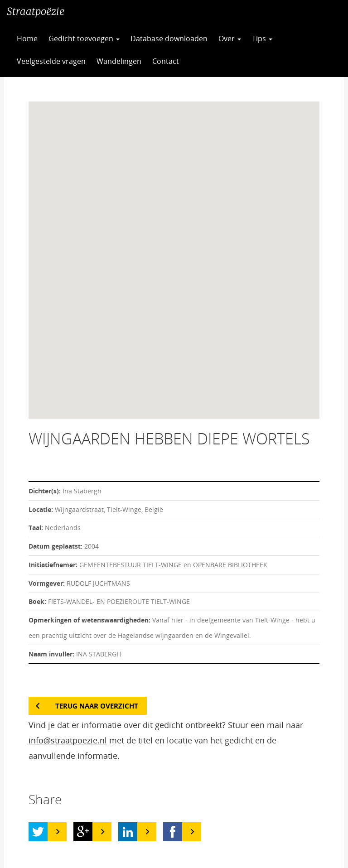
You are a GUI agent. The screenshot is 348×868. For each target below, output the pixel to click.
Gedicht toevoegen (84, 39)
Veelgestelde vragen (51, 61)
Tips (262, 39)
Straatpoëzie (36, 11)
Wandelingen (119, 61)
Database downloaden (169, 39)
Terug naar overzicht (97, 706)
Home (27, 39)
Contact (166, 61)
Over (230, 39)
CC (207, 61)
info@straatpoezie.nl (68, 740)
